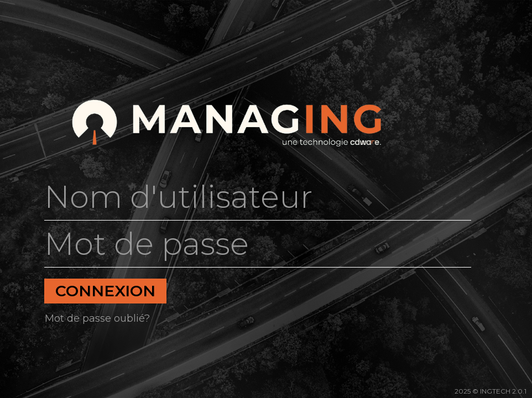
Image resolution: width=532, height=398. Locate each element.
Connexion (105, 291)
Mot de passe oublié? (97, 318)
